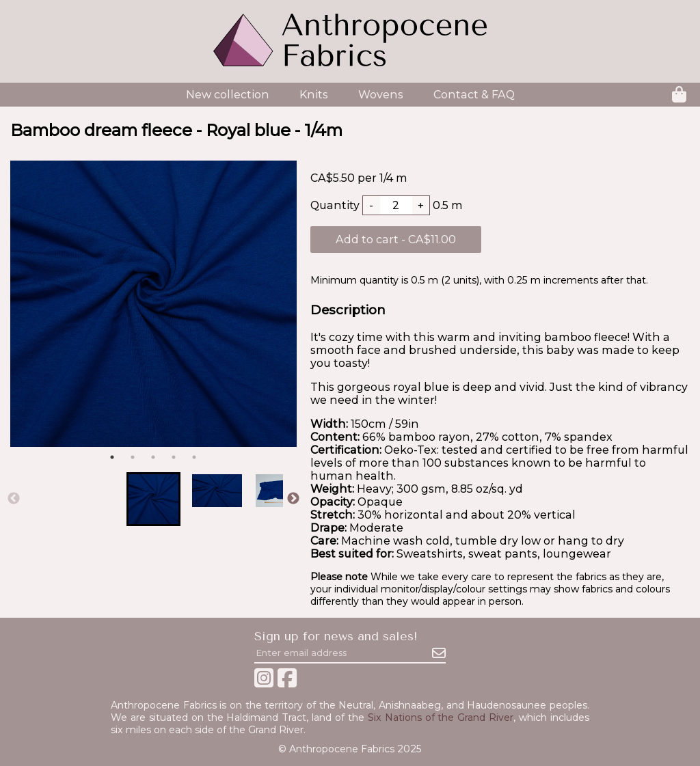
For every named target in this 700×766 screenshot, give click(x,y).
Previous (14, 499)
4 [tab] (174, 457)
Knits (314, 95)
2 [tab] (133, 457)
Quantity (335, 205)
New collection (228, 95)
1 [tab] (112, 457)
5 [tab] (194, 457)
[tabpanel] (153, 304)
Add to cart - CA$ (396, 240)
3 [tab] (153, 457)
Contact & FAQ (474, 95)
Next (293, 499)
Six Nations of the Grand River (441, 717)
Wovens (381, 95)
